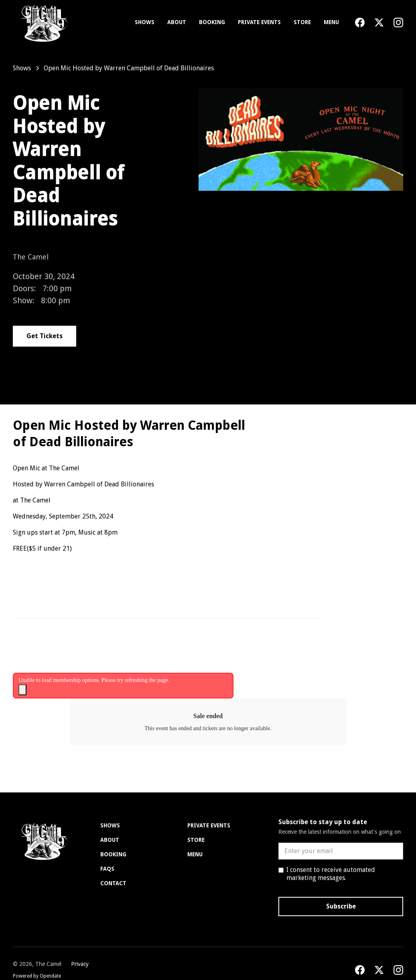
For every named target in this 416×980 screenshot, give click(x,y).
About (177, 22)
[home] (43, 22)
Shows (145, 22)
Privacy (80, 964)
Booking (212, 22)
